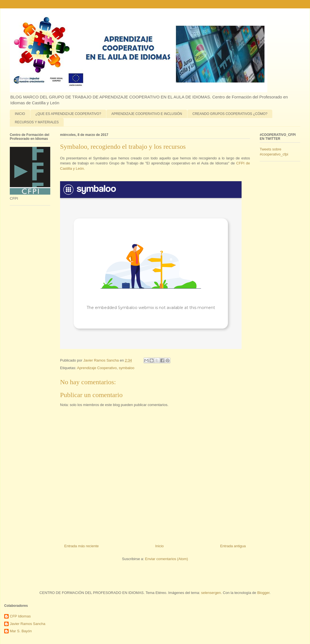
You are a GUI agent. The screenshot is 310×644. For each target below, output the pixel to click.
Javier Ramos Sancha (28, 624)
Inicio (159, 546)
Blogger (263, 593)
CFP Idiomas (20, 616)
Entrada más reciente (82, 546)
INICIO (20, 114)
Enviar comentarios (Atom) (166, 559)
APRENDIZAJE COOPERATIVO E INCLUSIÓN (147, 114)
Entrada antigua (233, 546)
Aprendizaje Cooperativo (97, 368)
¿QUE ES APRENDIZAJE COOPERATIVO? (68, 114)
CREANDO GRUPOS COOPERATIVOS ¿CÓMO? (230, 114)
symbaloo (127, 368)
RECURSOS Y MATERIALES (37, 122)
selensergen (211, 593)
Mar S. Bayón (21, 631)
